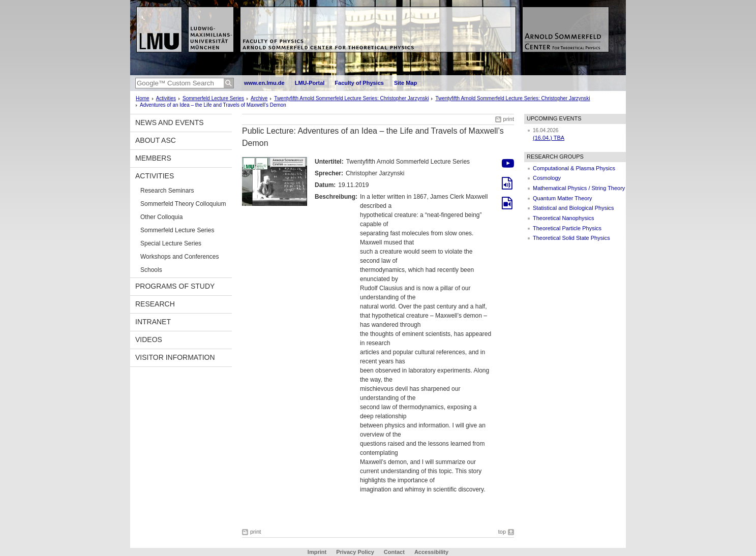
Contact (394, 552)
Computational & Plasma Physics (574, 168)
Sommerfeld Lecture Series (213, 98)
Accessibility (431, 552)
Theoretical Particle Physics (567, 228)
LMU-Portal (310, 83)
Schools (151, 270)
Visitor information (175, 357)
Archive (259, 98)
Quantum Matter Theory (563, 198)
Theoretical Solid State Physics (571, 238)
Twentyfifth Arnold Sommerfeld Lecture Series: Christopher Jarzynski (351, 98)
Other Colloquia (161, 217)
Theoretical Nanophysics (563, 218)
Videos (149, 339)
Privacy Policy (355, 552)
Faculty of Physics (359, 83)
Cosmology (547, 178)
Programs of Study (175, 286)
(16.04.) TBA (549, 138)
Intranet (153, 322)
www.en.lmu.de (264, 83)
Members (153, 158)
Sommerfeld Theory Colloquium (183, 204)
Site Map (405, 83)
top (502, 532)
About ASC (156, 140)
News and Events (170, 122)
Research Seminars (167, 191)
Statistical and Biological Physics (573, 208)
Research (155, 304)
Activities (166, 98)
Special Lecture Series (171, 243)
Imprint (317, 552)
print (509, 119)
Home (143, 98)
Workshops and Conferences (180, 257)
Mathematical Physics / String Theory (579, 188)
